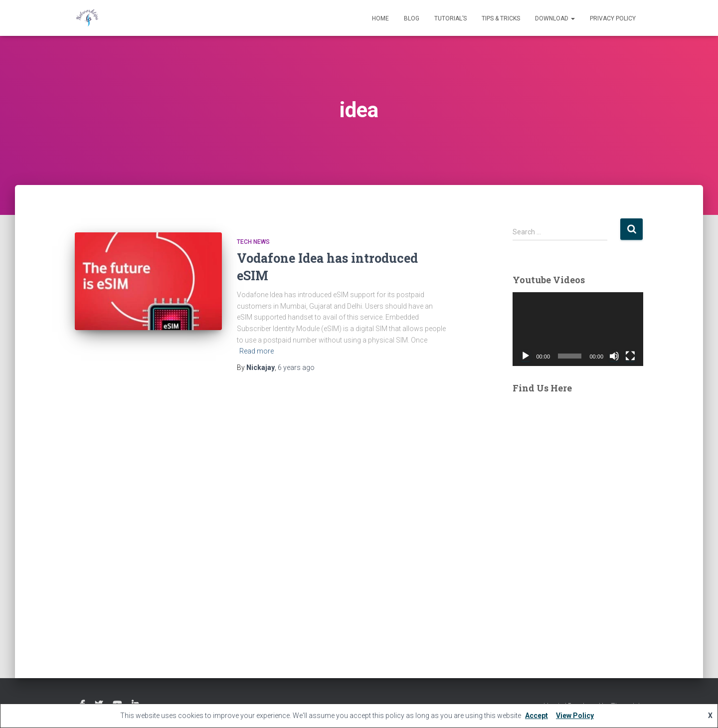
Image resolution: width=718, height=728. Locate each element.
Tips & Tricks (501, 18)
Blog (412, 18)
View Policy (575, 716)
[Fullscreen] (630, 356)
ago (296, 367)
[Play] (526, 356)
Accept (537, 716)
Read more (257, 351)
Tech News (253, 242)
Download (555, 18)
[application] (578, 329)
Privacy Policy (613, 18)
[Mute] (614, 356)
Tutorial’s (450, 18)
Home (380, 18)
